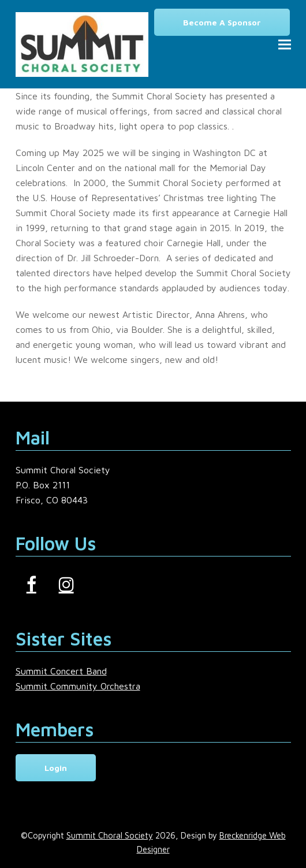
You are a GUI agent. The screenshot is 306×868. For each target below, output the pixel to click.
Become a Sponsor (222, 22)
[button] (285, 44)
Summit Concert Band (61, 671)
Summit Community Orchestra (78, 686)
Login (56, 768)
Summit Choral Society (110, 835)
